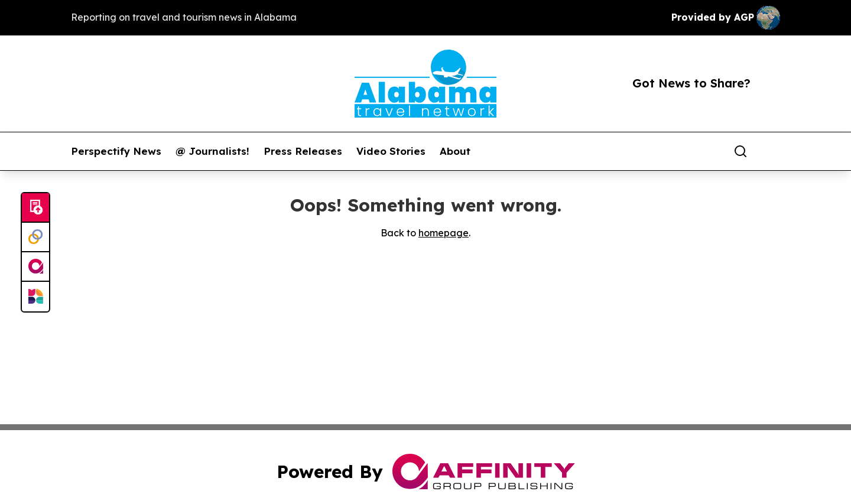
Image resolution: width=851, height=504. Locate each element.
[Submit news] (35, 208)
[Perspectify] (35, 238)
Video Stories (391, 151)
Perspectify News (116, 151)
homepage (444, 233)
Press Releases (303, 151)
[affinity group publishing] (35, 267)
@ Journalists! (212, 151)
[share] (772, 151)
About (455, 151)
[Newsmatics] (35, 297)
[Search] (740, 151)
